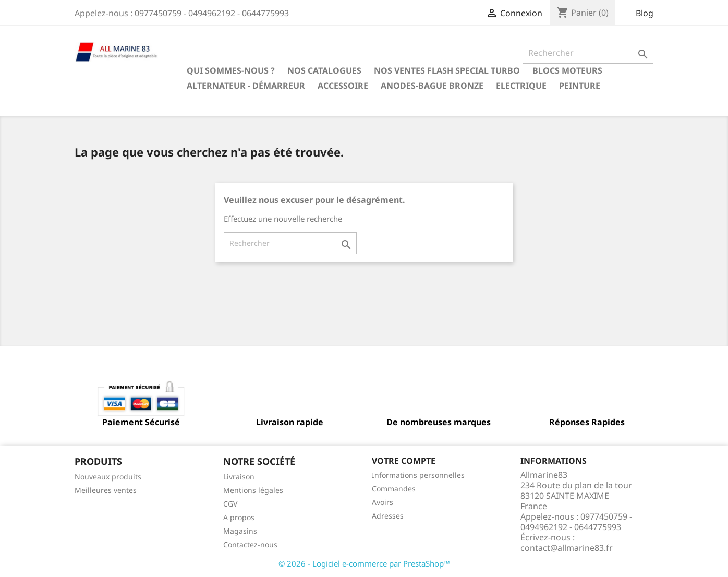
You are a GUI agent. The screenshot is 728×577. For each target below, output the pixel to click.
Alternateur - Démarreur (246, 86)
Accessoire (343, 86)
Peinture (580, 86)
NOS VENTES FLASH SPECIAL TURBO (447, 70)
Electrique (521, 86)
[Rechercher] (588, 53)
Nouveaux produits (108, 477)
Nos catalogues (324, 70)
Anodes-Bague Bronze (432, 86)
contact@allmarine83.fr (567, 548)
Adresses (388, 516)
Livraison (239, 477)
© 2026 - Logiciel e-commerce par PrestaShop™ (364, 563)
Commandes (394, 489)
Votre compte (404, 461)
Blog (645, 13)
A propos (239, 517)
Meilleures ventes (106, 490)
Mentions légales (253, 490)
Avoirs (383, 502)
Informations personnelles (418, 475)
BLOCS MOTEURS (567, 70)
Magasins (240, 531)
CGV (230, 504)
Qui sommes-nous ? (231, 70)
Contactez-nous (250, 544)
